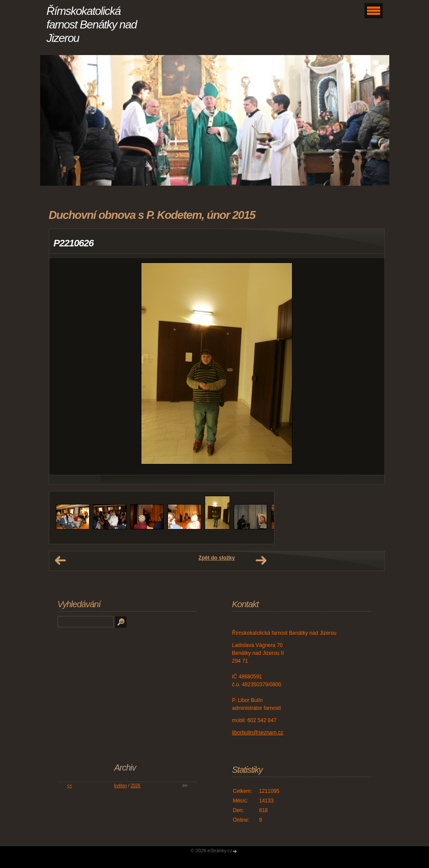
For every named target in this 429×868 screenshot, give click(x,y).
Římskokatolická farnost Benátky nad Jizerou (92, 24)
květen (120, 786)
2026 (135, 786)
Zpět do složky (217, 558)
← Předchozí (60, 560)
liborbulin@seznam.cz (258, 733)
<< (70, 786)
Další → (261, 560)
